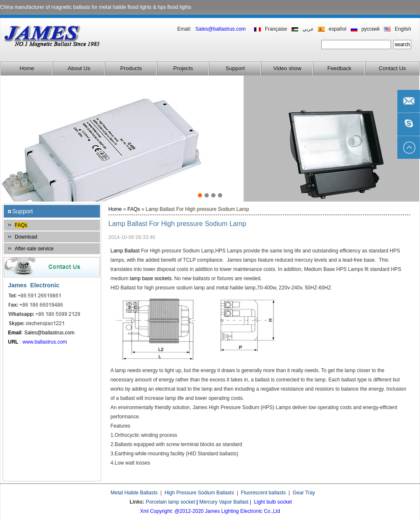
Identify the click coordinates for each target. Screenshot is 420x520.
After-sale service (34, 249)
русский (371, 29)
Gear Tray (304, 493)
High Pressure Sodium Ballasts (199, 493)
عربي (308, 29)
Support (235, 68)
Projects (183, 68)
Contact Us (392, 68)
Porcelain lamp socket (170, 502)
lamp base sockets (151, 278)
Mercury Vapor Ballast (224, 502)
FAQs (21, 225)
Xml (144, 511)
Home (27, 68)
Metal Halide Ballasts (134, 493)
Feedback (339, 68)
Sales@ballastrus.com (50, 333)
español (338, 29)
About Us (79, 68)
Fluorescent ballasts (264, 493)
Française (276, 29)
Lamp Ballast (126, 251)
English (403, 29)
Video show (287, 68)
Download (26, 237)
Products (131, 68)
